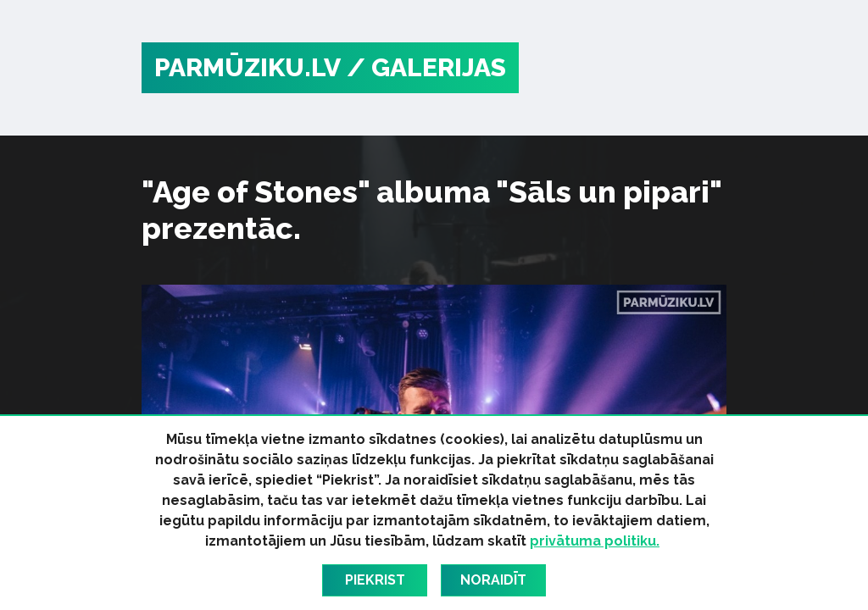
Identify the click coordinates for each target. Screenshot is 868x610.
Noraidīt (493, 580)
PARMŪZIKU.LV (248, 67)
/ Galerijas (426, 67)
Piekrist (375, 580)
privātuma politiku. (595, 541)
